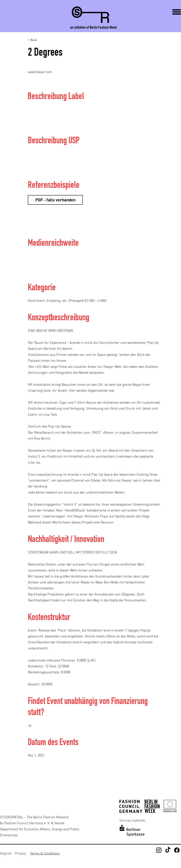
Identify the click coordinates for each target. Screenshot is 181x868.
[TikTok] (168, 850)
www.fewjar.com (40, 72)
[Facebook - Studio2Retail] (177, 850)
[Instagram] (159, 850)
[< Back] (40, 40)
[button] (177, 12)
